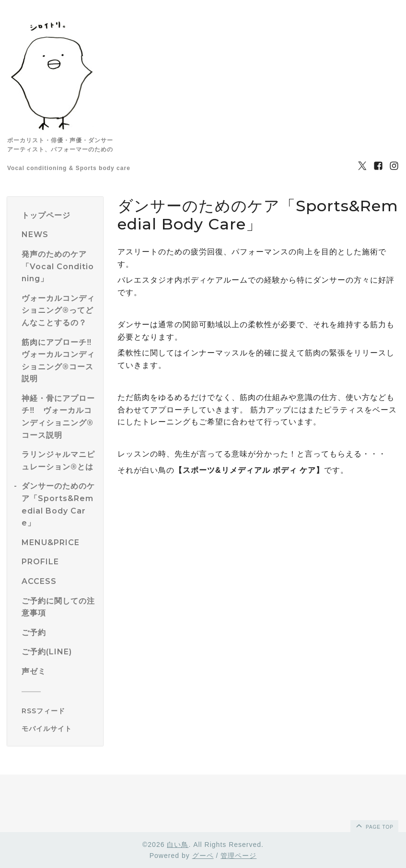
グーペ (203, 856)
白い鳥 (178, 845)
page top (374, 825)
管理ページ (238, 856)
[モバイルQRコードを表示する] (59, 729)
